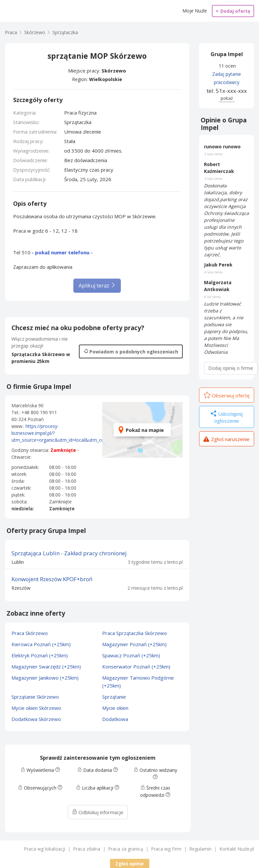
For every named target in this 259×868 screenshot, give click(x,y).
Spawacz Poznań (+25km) (131, 655)
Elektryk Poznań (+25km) (40, 655)
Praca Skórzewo (30, 633)
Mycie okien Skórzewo (36, 708)
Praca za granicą (126, 849)
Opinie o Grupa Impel (224, 124)
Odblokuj (98, 812)
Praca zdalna (87, 849)
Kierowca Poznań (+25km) (41, 644)
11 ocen (227, 66)
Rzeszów (21, 588)
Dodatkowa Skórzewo (36, 719)
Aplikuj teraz (97, 286)
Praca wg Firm (166, 849)
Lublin (18, 562)
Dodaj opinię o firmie (231, 368)
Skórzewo (114, 71)
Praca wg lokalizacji (45, 849)
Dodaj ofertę (233, 11)
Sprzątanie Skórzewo (35, 697)
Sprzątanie (114, 697)
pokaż (227, 98)
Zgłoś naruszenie (226, 440)
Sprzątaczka (65, 32)
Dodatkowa (115, 719)
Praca (11, 32)
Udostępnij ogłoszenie (227, 417)
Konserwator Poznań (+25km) (136, 667)
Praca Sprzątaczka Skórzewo (135, 633)
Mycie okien (115, 708)
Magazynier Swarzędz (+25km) (46, 667)
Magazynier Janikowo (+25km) (45, 678)
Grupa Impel (227, 54)
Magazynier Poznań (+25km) (134, 644)
